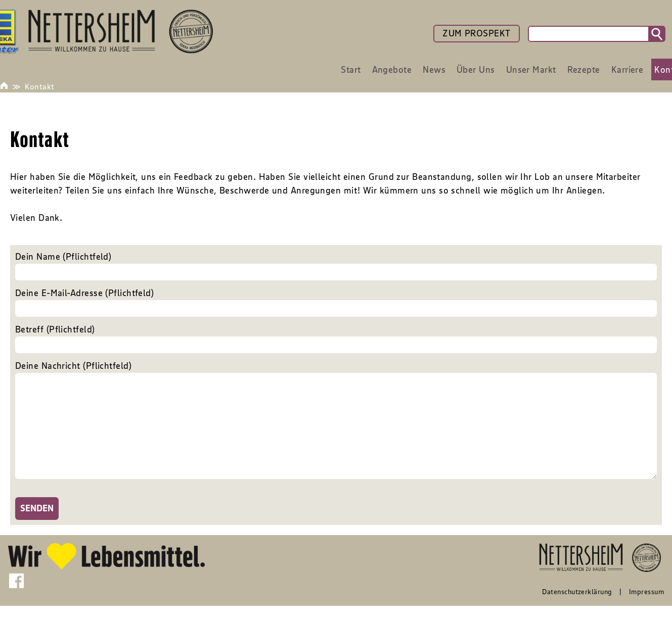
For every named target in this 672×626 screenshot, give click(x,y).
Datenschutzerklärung (577, 612)
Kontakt (39, 86)
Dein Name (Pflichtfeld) (336, 266)
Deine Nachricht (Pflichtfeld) (336, 432)
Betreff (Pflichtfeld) (336, 339)
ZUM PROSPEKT (476, 33)
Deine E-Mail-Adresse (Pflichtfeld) (336, 302)
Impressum (646, 612)
